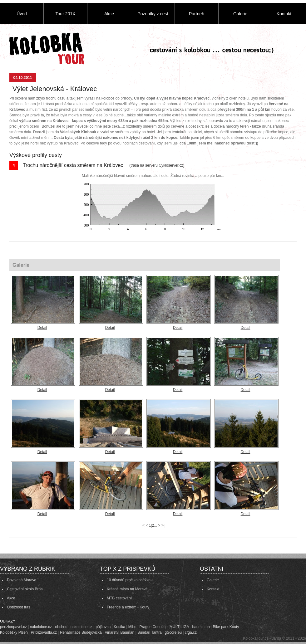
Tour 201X (66, 14)
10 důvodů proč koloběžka (129, 580)
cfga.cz (191, 632)
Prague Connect (153, 627)
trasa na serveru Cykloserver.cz (157, 165)
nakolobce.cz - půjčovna (91, 627)
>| (163, 525)
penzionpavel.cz (13, 627)
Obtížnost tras (19, 607)
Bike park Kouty (226, 627)
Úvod (22, 14)
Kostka (119, 627)
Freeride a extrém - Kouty (128, 607)
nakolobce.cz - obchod (49, 627)
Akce (109, 14)
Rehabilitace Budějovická (81, 632)
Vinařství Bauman (120, 632)
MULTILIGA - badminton (190, 627)
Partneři (197, 14)
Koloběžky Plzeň (14, 632)
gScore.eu (173, 632)
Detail (42, 328)
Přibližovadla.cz (44, 632)
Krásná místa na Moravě (127, 589)
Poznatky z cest (153, 14)
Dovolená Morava (22, 580)
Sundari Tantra (150, 632)
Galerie (240, 14)
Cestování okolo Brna (25, 589)
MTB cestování (119, 598)
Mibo (132, 627)
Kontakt (284, 14)
